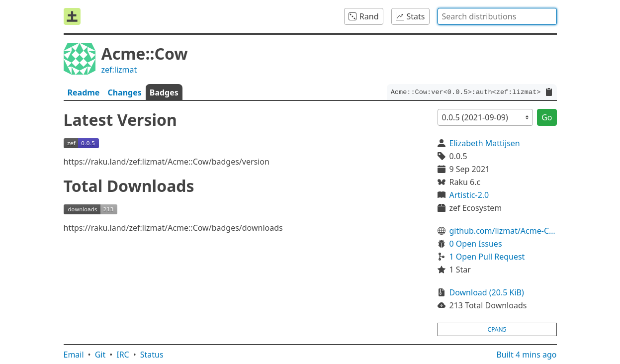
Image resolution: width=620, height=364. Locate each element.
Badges (164, 92)
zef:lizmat (119, 70)
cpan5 (497, 329)
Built (526, 355)
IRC (123, 355)
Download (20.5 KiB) (487, 292)
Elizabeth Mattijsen (485, 143)
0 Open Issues (476, 244)
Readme (84, 92)
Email (74, 355)
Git (100, 355)
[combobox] (497, 16)
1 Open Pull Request (487, 257)
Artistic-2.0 (469, 195)
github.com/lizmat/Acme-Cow (503, 231)
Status (152, 355)
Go (547, 117)
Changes (124, 92)
